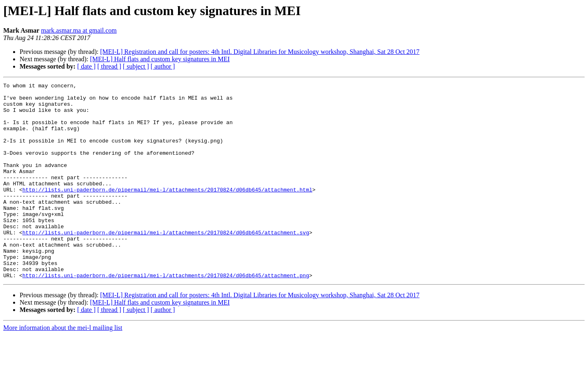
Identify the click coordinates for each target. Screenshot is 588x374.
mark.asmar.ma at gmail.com (79, 30)
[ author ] (163, 66)
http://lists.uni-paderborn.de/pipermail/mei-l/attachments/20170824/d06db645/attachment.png (166, 314)
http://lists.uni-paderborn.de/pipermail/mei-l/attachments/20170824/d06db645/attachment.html (167, 211)
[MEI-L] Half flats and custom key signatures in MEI (160, 59)
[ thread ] (109, 66)
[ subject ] (136, 66)
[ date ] (86, 66)
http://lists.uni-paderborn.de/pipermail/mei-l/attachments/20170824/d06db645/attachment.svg (166, 263)
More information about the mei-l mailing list (63, 367)
